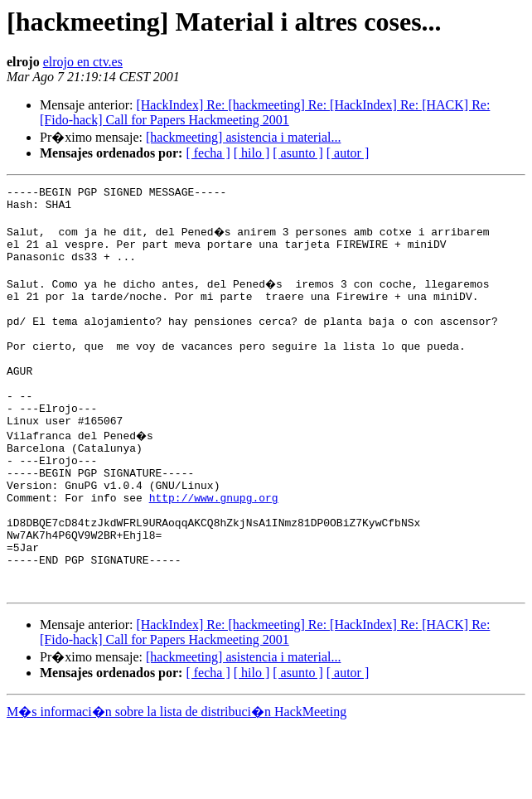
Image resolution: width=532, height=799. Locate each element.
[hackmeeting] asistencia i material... (243, 137)
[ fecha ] (208, 153)
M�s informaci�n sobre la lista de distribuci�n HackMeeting (177, 784)
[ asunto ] (297, 153)
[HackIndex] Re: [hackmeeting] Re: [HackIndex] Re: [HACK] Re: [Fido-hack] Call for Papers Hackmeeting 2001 (265, 112)
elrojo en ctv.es (83, 62)
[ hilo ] (252, 153)
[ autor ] (348, 153)
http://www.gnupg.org (214, 552)
